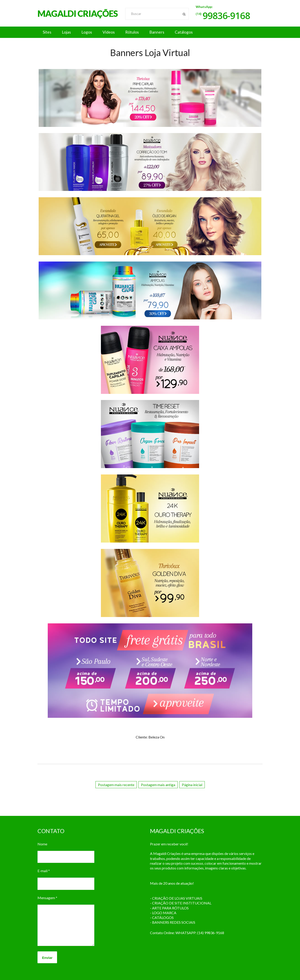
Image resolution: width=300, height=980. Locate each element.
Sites (47, 32)
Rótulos (137, 32)
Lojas (68, 32)
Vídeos (112, 32)
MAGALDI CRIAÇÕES (78, 13)
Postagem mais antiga (158, 785)
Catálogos (190, 32)
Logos (89, 32)
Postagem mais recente (116, 785)
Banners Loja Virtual (150, 53)
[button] (150, 32)
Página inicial (192, 785)
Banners (162, 32)
